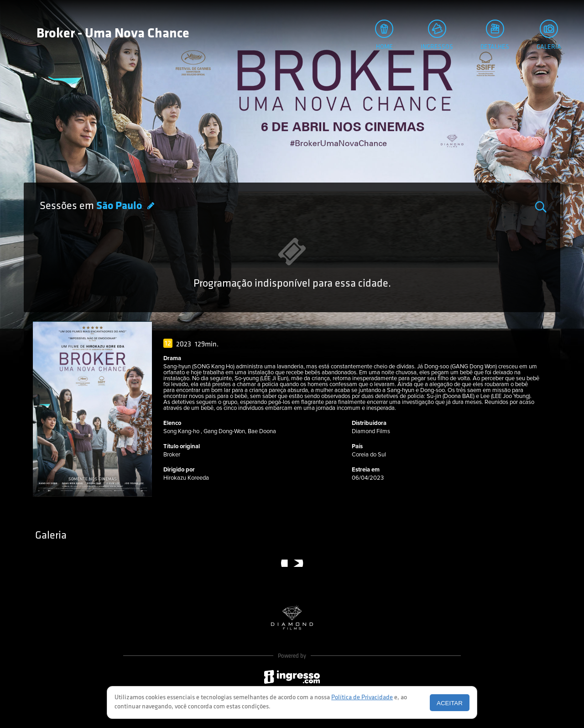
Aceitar (450, 703)
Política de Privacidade (362, 698)
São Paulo (120, 206)
